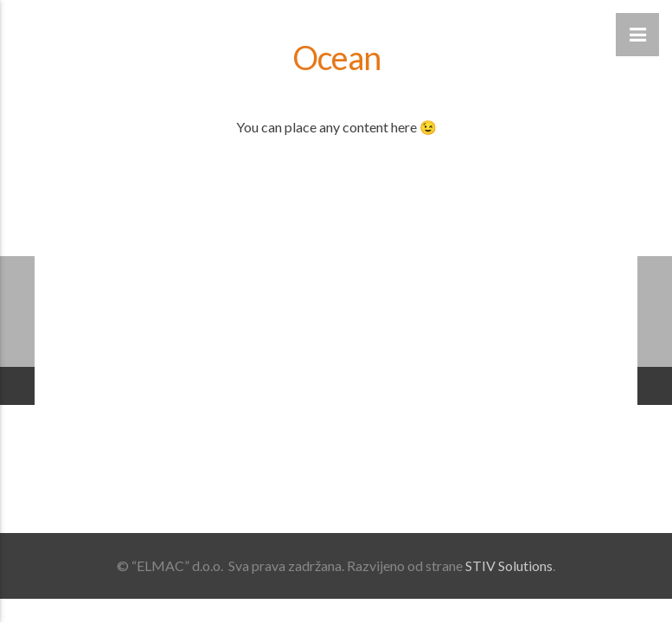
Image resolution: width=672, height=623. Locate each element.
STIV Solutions (509, 565)
